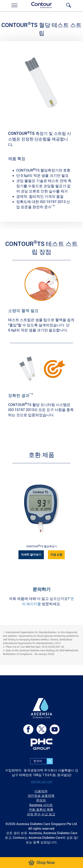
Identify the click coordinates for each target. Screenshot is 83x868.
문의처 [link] (41, 800)
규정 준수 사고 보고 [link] (41, 814)
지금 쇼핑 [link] (56, 555)
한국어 (43, 761)
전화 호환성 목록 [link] (41, 810)
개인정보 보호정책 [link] (41, 796)
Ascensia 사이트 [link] (41, 805)
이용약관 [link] (41, 791)
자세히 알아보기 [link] (31, 555)
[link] (14, 5)
